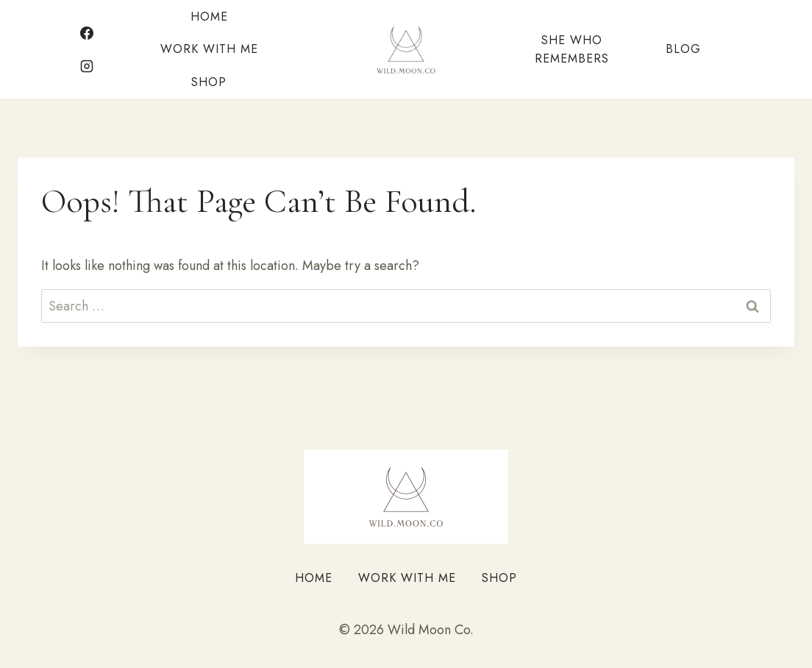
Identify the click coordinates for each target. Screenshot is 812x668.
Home (209, 17)
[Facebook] (87, 33)
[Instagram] (87, 66)
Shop (209, 82)
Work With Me (209, 49)
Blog (683, 49)
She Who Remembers (572, 50)
